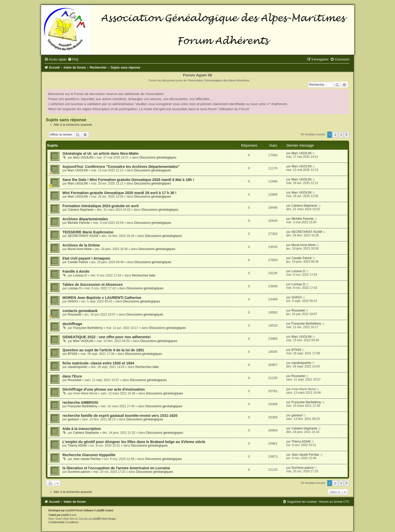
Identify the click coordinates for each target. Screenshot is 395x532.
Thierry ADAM (77, 446)
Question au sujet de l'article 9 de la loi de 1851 (103, 350)
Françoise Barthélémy (88, 328)
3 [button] (341, 135)
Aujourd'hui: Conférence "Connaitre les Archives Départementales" (121, 167)
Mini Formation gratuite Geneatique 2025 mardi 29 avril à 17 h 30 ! (120, 193)
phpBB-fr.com (69, 515)
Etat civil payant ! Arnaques (86, 258)
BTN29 (73, 354)
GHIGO (73, 301)
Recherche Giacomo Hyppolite (89, 455)
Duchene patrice (79, 472)
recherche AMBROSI (80, 402)
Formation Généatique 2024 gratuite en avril (101, 206)
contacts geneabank (80, 311)
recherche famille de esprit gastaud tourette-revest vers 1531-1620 (120, 416)
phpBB (69, 510)
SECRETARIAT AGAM (83, 236)
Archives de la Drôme (81, 245)
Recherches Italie (144, 275)
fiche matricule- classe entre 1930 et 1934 (98, 363)
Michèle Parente (79, 223)
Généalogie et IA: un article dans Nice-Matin (101, 153)
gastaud (73, 419)
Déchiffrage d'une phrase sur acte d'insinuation (104, 389)
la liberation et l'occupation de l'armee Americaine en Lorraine (116, 468)
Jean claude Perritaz (87, 459)
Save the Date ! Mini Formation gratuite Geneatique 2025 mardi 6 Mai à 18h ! (128, 180)
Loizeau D (80, 275)
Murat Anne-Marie (80, 249)
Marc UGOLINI (83, 158)
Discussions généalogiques (158, 158)
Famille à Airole (76, 271)
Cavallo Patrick (78, 262)
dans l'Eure (72, 376)
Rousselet (75, 315)
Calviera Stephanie (81, 210)
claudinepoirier (78, 367)
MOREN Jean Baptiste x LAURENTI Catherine (102, 298)
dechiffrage (72, 324)
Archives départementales (85, 219)
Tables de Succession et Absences (93, 285)
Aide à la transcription (82, 429)
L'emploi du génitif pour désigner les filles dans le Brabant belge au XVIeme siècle (134, 442)
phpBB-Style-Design (105, 519)
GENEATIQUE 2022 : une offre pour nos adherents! (107, 337)
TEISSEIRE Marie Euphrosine (88, 232)
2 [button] (335, 135)
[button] (347, 135)
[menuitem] (73, 59)
